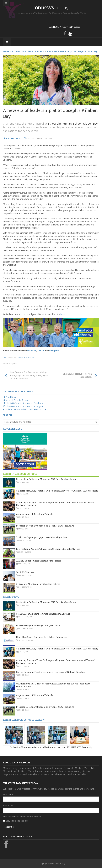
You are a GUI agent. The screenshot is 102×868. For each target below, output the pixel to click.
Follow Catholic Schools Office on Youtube (25, 409)
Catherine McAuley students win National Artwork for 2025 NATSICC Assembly (57, 491)
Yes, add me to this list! (17, 821)
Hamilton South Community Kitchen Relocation (42, 637)
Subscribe (9, 827)
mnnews (51, 7)
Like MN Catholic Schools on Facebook (23, 403)
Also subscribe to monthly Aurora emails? (23, 817)
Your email (8, 805)
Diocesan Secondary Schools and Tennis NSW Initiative (45, 526)
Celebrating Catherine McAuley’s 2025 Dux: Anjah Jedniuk (46, 479)
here (63, 314)
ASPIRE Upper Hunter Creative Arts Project (39, 561)
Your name (8, 794)
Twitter (41, 350)
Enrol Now (9, 397)
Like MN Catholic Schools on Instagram (23, 406)
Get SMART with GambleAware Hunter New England (43, 614)
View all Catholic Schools (16, 400)
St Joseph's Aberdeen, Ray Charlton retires (38, 584)
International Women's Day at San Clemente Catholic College (48, 549)
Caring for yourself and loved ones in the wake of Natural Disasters (51, 672)
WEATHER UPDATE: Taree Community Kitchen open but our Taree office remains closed (53, 685)
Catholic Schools (26, 358)
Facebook (32, 350)
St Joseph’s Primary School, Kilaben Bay (73, 124)
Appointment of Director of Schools (35, 514)
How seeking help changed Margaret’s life (38, 625)
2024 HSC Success (25, 572)
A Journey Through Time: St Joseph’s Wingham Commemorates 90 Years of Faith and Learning (55, 504)
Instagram (54, 350)
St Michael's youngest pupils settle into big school (42, 537)
